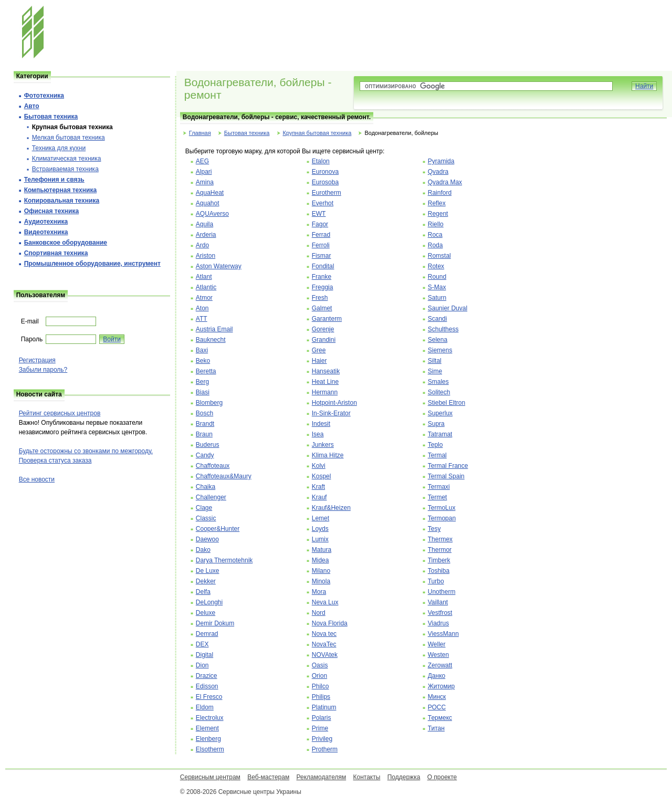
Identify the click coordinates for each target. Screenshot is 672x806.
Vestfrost (440, 613)
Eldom (205, 707)
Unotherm (442, 592)
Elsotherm (210, 749)
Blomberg (209, 403)
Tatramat (440, 434)
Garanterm (327, 319)
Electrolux (210, 718)
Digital (204, 655)
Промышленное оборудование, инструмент (92, 264)
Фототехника (44, 96)
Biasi (203, 392)
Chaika (206, 487)
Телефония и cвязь (54, 180)
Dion (202, 665)
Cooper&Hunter (218, 529)
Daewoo (207, 539)
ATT (202, 319)
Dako (203, 550)
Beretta (206, 371)
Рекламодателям (322, 777)
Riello (436, 224)
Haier (319, 361)
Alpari (204, 172)
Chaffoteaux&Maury (224, 476)
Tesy (434, 529)
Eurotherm (327, 193)
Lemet (321, 518)
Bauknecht (211, 340)
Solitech (439, 392)
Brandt (205, 424)
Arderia (206, 235)
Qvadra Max (445, 182)
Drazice (207, 676)
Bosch (204, 413)
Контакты (367, 777)
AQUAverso (212, 214)
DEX (202, 644)
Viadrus (438, 623)
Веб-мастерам (268, 777)
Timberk (439, 560)
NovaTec (324, 644)
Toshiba (439, 571)
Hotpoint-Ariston (334, 403)
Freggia (323, 287)
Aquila (204, 224)
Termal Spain (446, 476)
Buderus (208, 445)
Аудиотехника (46, 222)
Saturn (437, 298)
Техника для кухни (59, 148)
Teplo (435, 445)
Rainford (440, 193)
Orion (319, 676)
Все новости (37, 479)
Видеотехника (46, 232)
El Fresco (209, 697)
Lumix (320, 539)
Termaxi (439, 487)
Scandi (438, 319)
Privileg (322, 739)
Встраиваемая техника (65, 169)
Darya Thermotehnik (224, 560)
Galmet (322, 308)
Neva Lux (325, 602)
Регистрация (37, 360)
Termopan (442, 518)
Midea (321, 560)
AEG (202, 161)
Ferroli (321, 245)
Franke (322, 277)
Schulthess (443, 329)
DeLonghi (209, 602)
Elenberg (208, 739)
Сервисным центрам (210, 777)
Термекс (440, 718)
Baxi (202, 350)
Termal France (448, 466)
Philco (321, 686)
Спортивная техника (56, 253)
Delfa (203, 592)
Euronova (325, 172)
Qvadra (438, 172)
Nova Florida (330, 623)
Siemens (440, 350)
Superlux (440, 413)
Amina (205, 182)
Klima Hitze (328, 455)
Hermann (325, 392)
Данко (437, 676)
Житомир (441, 686)
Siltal (435, 361)
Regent (438, 214)
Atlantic (206, 287)
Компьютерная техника (60, 190)
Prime (320, 728)
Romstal (439, 256)
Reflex (437, 203)
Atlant (204, 277)
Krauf (319, 497)
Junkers (323, 445)
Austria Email (214, 329)
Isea (318, 434)
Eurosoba (325, 182)
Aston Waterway (219, 266)
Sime (435, 371)
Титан (436, 728)
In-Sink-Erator (331, 413)
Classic (206, 518)
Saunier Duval (448, 308)
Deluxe (206, 613)
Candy (205, 455)
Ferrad (321, 235)
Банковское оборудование (66, 243)
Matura (322, 550)
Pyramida (441, 161)
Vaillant (438, 602)
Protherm (325, 749)
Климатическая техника (67, 159)
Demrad (207, 634)
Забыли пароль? (43, 370)
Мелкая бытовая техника (69, 138)
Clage (204, 508)
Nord (319, 613)
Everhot (323, 203)
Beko (203, 361)
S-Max (437, 287)
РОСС (437, 707)
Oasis (320, 665)
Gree (319, 350)
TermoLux (442, 508)
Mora (319, 592)
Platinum (324, 707)
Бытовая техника (247, 133)
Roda (435, 245)
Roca (435, 235)
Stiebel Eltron (447, 403)
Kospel (322, 476)
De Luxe (208, 571)
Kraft (318, 487)
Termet (438, 497)
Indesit (321, 424)
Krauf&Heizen (331, 508)
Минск (437, 697)
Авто (32, 106)
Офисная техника (52, 211)
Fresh (320, 298)
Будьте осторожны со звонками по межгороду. (86, 451)
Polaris (322, 718)
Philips (321, 697)
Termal (437, 455)
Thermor (440, 550)
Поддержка (404, 777)
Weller (437, 644)
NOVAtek (325, 655)
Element (207, 728)
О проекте (442, 777)
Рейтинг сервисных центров (60, 413)
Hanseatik (326, 371)
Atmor (204, 298)
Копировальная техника (62, 201)
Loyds (320, 529)
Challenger (211, 497)
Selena (438, 340)
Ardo (202, 245)
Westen (438, 655)
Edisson (207, 686)
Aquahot (208, 203)
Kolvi (319, 466)
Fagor (320, 224)
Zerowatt (440, 665)
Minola (321, 581)
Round (437, 277)
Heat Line (325, 382)
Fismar (322, 256)
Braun (204, 434)
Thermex (440, 539)
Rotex (436, 266)
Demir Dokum (215, 623)
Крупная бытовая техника (317, 133)
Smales (438, 382)
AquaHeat (210, 193)
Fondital (323, 266)
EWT (319, 214)
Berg (202, 382)
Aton (202, 308)
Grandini (324, 340)
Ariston (206, 256)
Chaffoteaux (213, 466)
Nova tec (324, 634)
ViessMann (443, 634)
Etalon (321, 161)
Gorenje (323, 329)
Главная (200, 133)
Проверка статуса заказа (55, 460)
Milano (321, 571)
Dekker (206, 581)
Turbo (436, 581)
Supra (436, 424)
